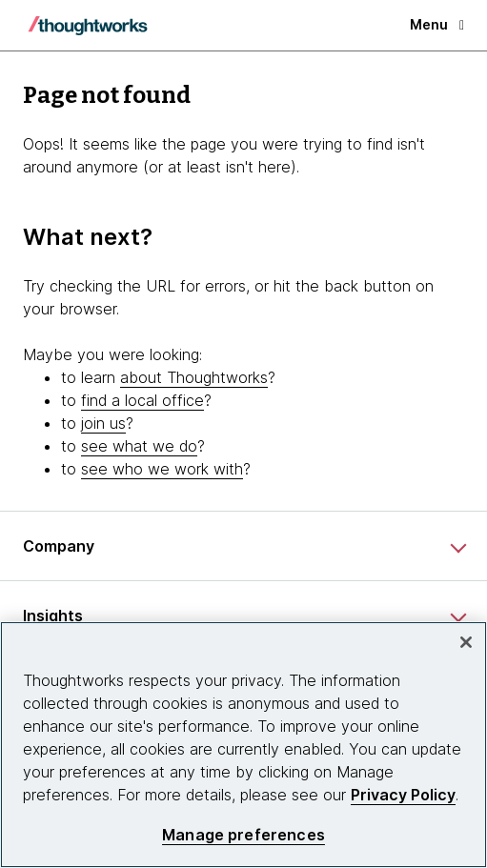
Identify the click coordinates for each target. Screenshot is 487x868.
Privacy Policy (403, 795)
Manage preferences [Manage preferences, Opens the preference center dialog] (243, 835)
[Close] (466, 642)
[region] (243, 745)
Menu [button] (437, 24)
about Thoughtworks (194, 377)
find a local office (142, 400)
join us (103, 423)
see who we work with (162, 469)
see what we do (139, 446)
